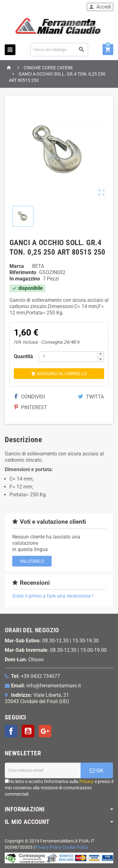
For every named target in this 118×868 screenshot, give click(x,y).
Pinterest (31, 407)
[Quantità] (68, 357)
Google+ (45, 731)
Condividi (30, 397)
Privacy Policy (48, 847)
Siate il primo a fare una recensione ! (53, 596)
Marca (17, 266)
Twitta (91, 397)
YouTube (28, 731)
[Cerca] (59, 50)
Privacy (87, 781)
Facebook (11, 731)
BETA (38, 266)
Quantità (23, 356)
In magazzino (25, 279)
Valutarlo (32, 561)
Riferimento (23, 272)
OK (97, 770)
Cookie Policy (75, 847)
